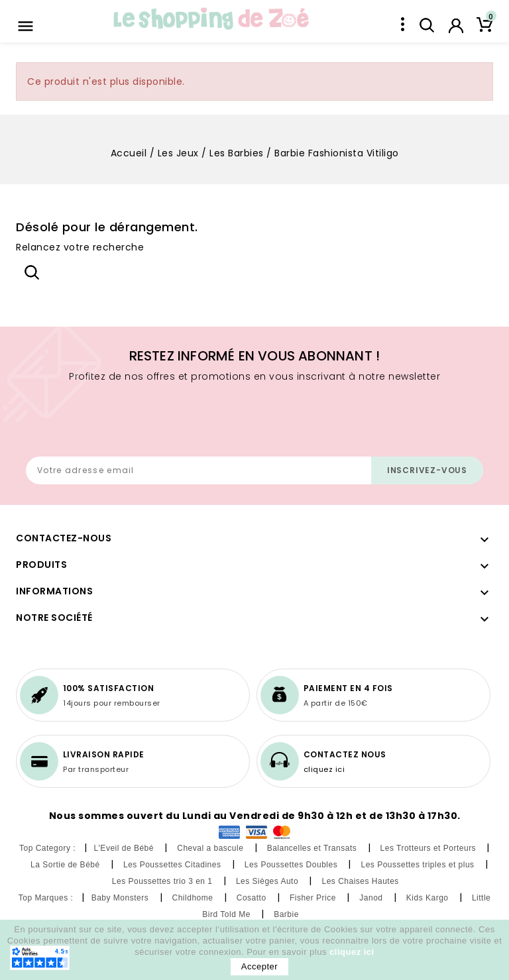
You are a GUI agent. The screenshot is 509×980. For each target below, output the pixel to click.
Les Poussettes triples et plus (419, 865)
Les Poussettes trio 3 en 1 (164, 881)
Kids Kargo (429, 898)
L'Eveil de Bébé (125, 848)
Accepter (259, 966)
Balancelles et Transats (313, 848)
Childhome (194, 898)
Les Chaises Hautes (361, 881)
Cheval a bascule (211, 848)
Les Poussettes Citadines (173, 865)
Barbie (288, 914)
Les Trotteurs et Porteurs (429, 848)
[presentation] (127, 424)
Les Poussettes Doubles (292, 865)
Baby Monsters (121, 898)
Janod (372, 898)
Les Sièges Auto (268, 881)
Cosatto (253, 898)
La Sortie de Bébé (66, 865)
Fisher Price (314, 898)
